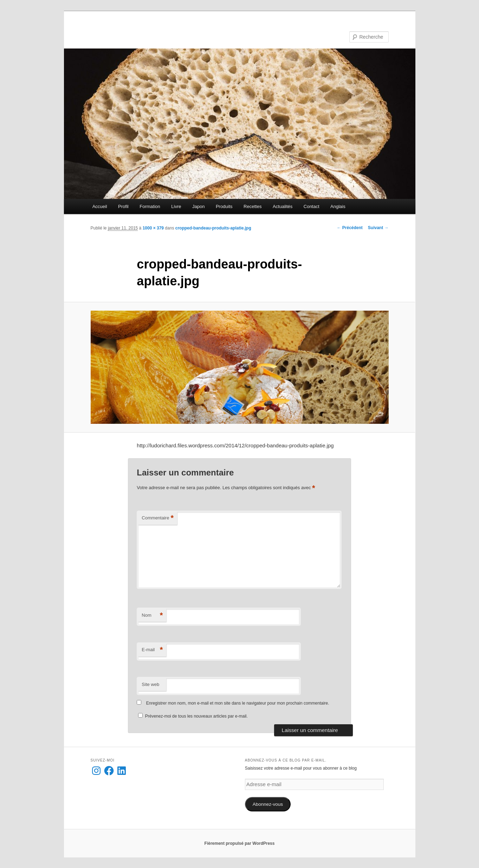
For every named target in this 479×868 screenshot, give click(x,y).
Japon (198, 206)
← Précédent (349, 228)
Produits (224, 206)
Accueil (100, 206)
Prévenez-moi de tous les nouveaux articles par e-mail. (196, 716)
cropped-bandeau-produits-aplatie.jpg (213, 228)
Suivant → (378, 228)
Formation (150, 206)
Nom (152, 616)
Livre (176, 206)
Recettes (253, 206)
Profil (123, 206)
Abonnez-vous (268, 804)
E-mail (152, 650)
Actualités (283, 206)
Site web (150, 684)
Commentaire (158, 518)
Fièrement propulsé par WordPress (240, 843)
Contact (312, 206)
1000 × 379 (153, 228)
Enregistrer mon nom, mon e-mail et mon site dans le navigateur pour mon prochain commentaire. (238, 703)
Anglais (338, 206)
